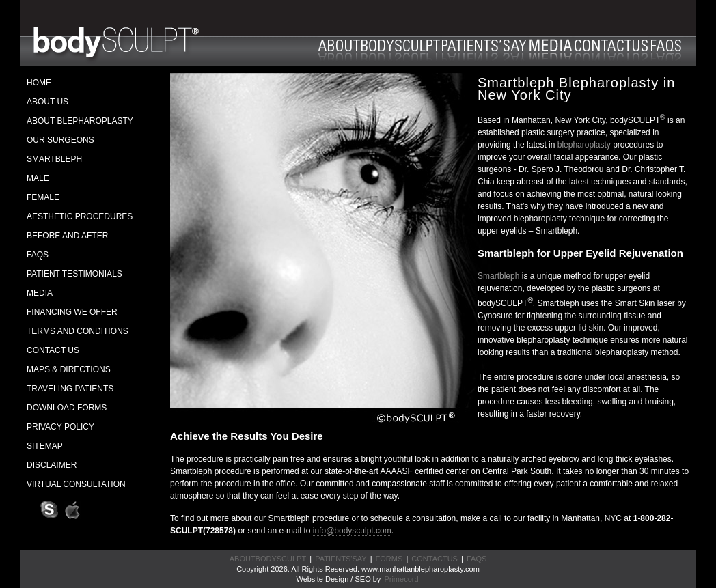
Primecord (401, 579)
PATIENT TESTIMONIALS (74, 274)
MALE (38, 178)
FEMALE (43, 197)
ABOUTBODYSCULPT (268, 559)
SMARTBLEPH (54, 159)
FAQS (38, 255)
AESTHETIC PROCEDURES (80, 216)
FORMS (389, 559)
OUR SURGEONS (60, 140)
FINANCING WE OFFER (72, 312)
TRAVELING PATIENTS (70, 389)
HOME (39, 83)
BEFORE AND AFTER (67, 236)
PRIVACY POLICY (60, 427)
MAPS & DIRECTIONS (69, 369)
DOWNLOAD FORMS (67, 408)
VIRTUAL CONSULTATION (76, 484)
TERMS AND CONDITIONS (78, 331)
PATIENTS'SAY (341, 559)
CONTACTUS (435, 559)
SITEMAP (45, 446)
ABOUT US (47, 102)
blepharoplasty (584, 145)
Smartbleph (498, 276)
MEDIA (40, 293)
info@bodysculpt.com (352, 531)
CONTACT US (53, 350)
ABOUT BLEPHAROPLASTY (80, 121)
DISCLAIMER (52, 465)
